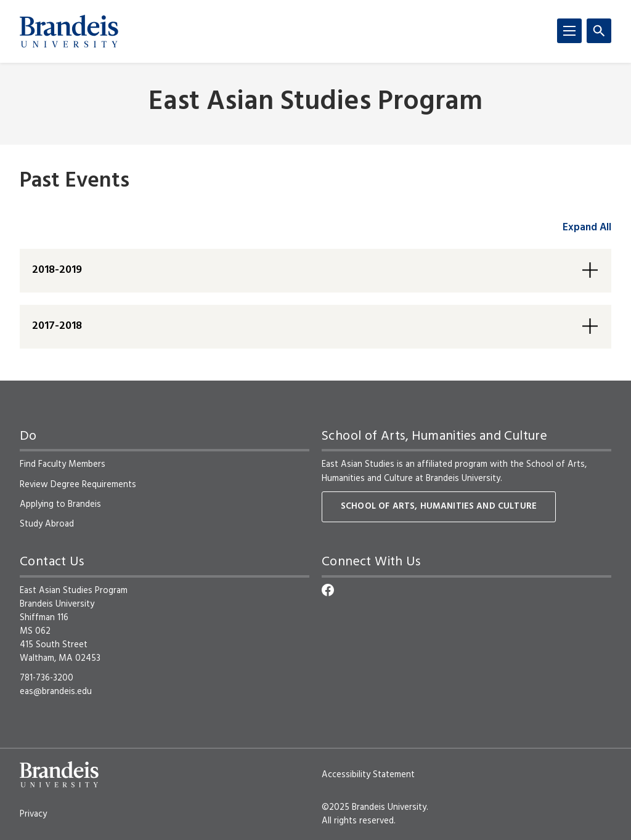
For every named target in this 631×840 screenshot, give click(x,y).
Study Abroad (47, 524)
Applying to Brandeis (60, 504)
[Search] (599, 31)
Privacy (33, 814)
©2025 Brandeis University (374, 807)
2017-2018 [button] (57, 326)
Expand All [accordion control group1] (587, 228)
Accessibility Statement (368, 775)
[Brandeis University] (69, 31)
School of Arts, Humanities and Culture (439, 507)
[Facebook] (328, 590)
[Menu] (569, 31)
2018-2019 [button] (57, 270)
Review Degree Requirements (78, 485)
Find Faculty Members (63, 464)
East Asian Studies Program (315, 103)
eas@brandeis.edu (56, 692)
